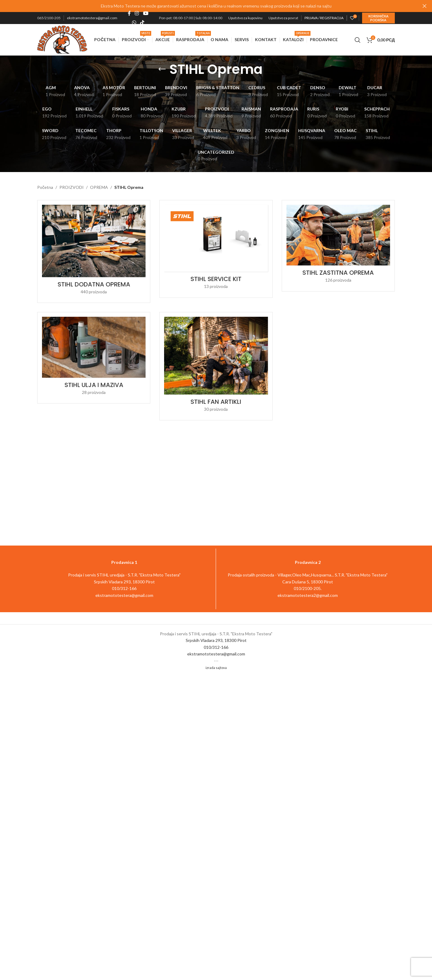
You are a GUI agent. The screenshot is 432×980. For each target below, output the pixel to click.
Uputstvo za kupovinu (245, 18)
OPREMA (99, 187)
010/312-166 (216, 647)
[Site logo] (62, 39)
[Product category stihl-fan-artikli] (216, 366)
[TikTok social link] (142, 23)
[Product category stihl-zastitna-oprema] (338, 246)
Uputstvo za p (279, 18)
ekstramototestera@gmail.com (92, 18)
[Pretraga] (358, 40)
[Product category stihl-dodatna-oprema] (94, 252)
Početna (45, 187)
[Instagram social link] (137, 14)
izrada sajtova (216, 668)
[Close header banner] (424, 6)
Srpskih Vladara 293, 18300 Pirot (216, 640)
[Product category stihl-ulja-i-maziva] (94, 358)
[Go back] (162, 69)
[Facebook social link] (129, 14)
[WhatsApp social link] (134, 23)
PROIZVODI (72, 187)
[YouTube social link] (146, 14)
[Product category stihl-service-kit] (216, 249)
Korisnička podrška (378, 18)
